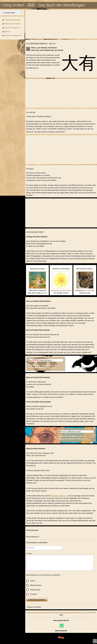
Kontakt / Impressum (41, 612)
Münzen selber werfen (12, 24)
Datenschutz (54, 612)
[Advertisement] (61, 24)
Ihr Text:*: (29, 554)
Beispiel (6, 32)
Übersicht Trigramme (11, 28)
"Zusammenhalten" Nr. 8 (59, 496)
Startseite (30, 612)
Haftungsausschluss (66, 612)
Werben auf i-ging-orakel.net (84, 612)
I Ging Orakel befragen (12, 20)
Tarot (45, 293)
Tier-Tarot (88, 290)
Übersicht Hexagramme (12, 36)
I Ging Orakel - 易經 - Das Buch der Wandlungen (43, 6)
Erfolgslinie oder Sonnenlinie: (61, 290)
